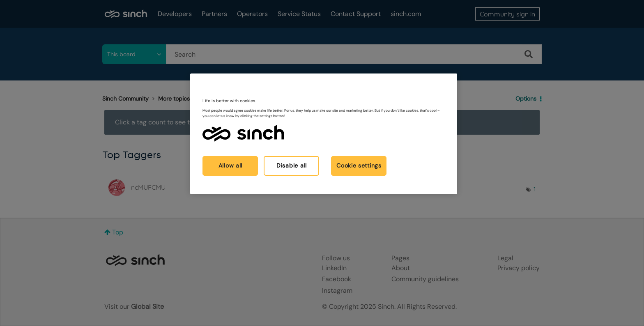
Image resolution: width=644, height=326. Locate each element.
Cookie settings (359, 165)
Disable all (292, 165)
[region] (324, 134)
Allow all (230, 165)
